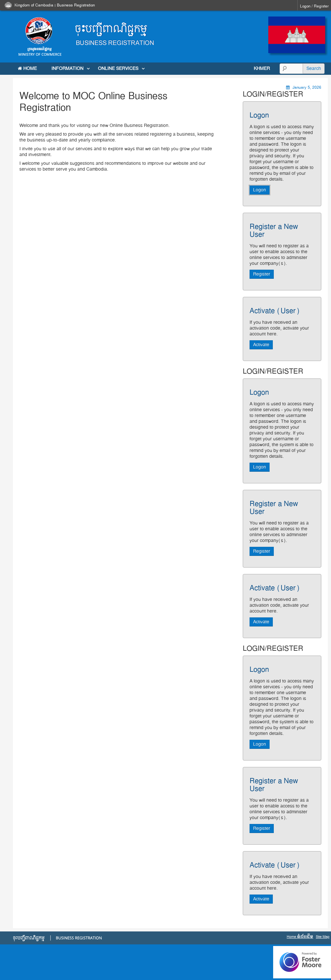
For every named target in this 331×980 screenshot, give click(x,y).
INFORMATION (67, 68)
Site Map (323, 937)
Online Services (118, 68)
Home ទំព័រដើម (300, 937)
